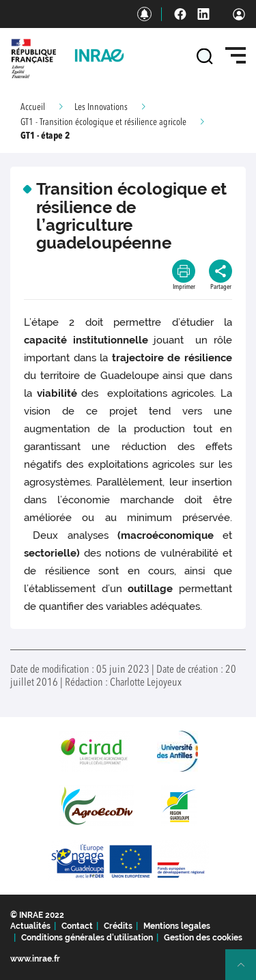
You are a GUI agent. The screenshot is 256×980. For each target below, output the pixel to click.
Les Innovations (101, 107)
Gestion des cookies (203, 938)
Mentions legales (177, 926)
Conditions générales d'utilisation (87, 938)
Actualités (30, 926)
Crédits (118, 926)
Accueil (33, 107)
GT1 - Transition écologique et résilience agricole (103, 122)
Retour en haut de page (246, 970)
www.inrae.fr (35, 959)
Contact (77, 926)
